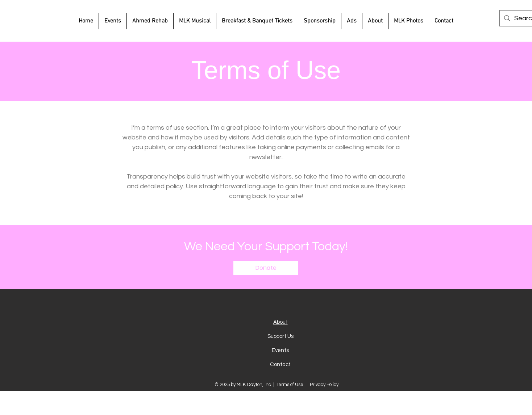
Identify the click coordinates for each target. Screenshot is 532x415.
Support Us (280, 336)
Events (280, 350)
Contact (280, 364)
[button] (266, 268)
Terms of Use (290, 385)
